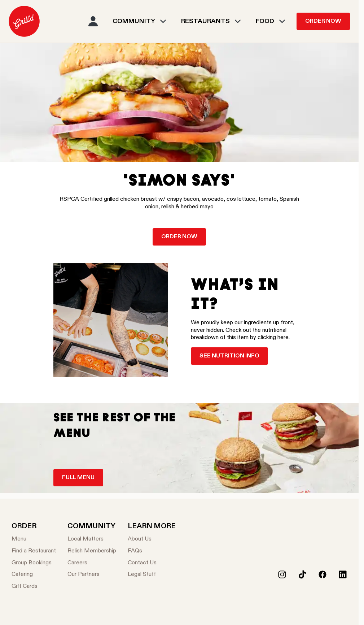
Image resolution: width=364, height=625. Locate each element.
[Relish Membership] (92, 551)
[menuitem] (24, 21)
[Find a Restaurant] (34, 551)
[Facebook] (323, 574)
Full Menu (78, 478)
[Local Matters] (92, 539)
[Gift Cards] (34, 587)
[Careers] (92, 563)
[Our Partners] (92, 575)
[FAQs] (152, 551)
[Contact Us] (152, 563)
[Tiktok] (302, 574)
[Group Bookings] (34, 563)
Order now (179, 237)
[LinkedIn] (343, 574)
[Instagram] (282, 574)
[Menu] (34, 539)
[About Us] (152, 539)
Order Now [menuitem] (323, 21)
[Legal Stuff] (152, 575)
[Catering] (34, 575)
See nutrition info (229, 356)
